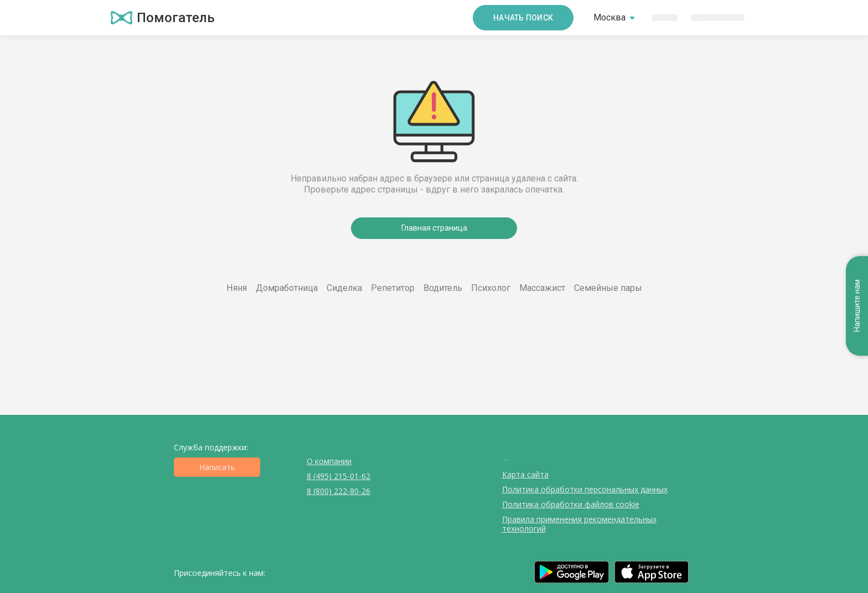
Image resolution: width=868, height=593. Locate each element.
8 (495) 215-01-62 (339, 476)
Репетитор (393, 288)
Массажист (542, 288)
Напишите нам (857, 306)
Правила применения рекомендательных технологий (579, 524)
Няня (237, 288)
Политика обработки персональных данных (585, 489)
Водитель (443, 288)
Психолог (491, 288)
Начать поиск (523, 18)
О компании (329, 461)
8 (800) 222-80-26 (339, 491)
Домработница (287, 288)
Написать (217, 467)
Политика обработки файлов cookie (571, 504)
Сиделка (344, 288)
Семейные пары (608, 288)
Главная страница (434, 228)
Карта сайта (525, 474)
